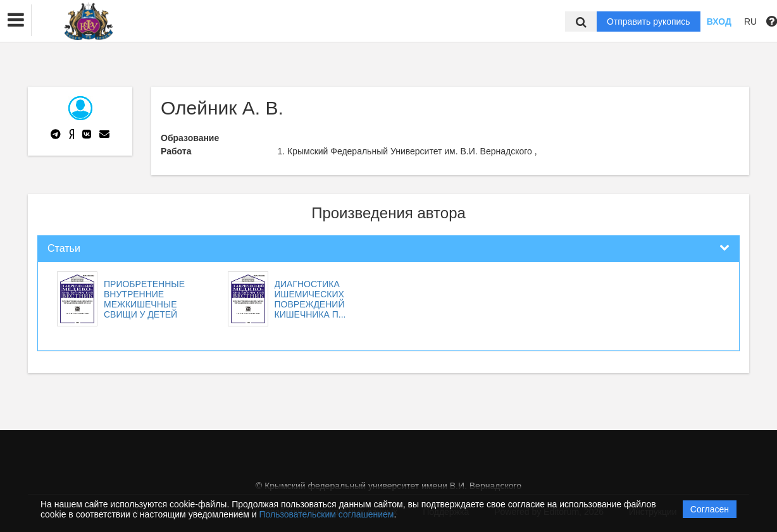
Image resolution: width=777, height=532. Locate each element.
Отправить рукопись (649, 22)
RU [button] (750, 22)
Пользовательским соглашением (327, 514)
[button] (16, 20)
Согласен (710, 509)
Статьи (64, 248)
